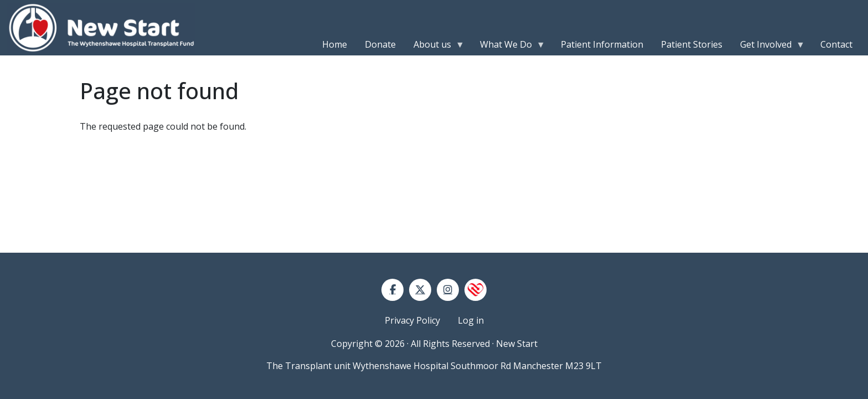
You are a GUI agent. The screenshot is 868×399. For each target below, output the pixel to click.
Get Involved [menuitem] (768, 47)
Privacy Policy (412, 320)
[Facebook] (392, 290)
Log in (471, 320)
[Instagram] (448, 290)
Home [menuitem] (335, 44)
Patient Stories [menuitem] (692, 44)
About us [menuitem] (435, 47)
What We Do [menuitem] (508, 47)
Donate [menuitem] (380, 44)
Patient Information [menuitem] (602, 44)
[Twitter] (420, 290)
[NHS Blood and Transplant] (476, 290)
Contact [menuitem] (836, 44)
